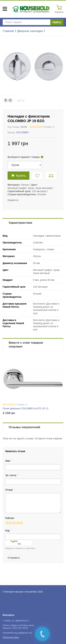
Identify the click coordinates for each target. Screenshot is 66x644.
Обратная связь (11, 637)
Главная (8, 31)
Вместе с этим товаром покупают (26, 345)
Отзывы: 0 (49, 127)
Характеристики (21, 223)
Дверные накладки (30, 31)
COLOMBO (22, 132)
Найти (57, 22)
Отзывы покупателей (24, 427)
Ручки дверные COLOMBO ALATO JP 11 (26, 408)
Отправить (14, 558)
